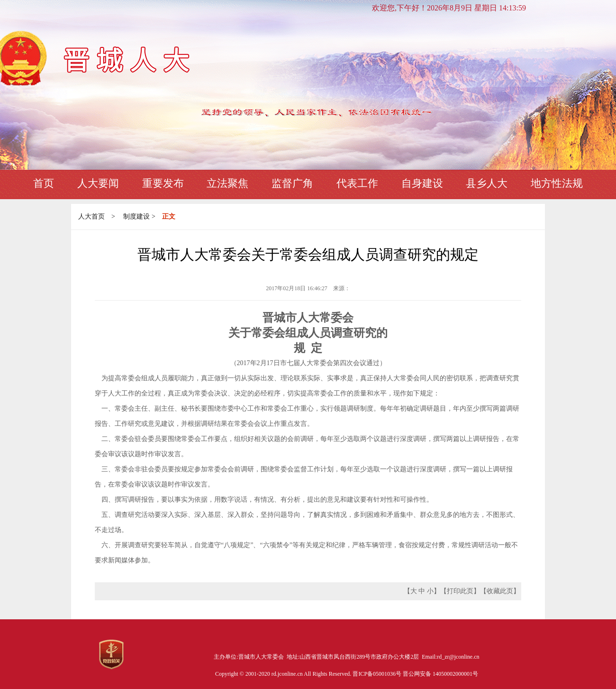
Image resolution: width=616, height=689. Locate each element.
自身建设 (422, 183)
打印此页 (460, 591)
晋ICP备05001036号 (378, 674)
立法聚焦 (227, 183)
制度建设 (136, 216)
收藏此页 (500, 591)
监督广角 (292, 183)
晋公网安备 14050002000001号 (440, 674)
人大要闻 (98, 183)
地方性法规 (557, 183)
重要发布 (163, 183)
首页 (44, 183)
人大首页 (91, 216)
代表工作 (357, 183)
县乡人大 (487, 183)
